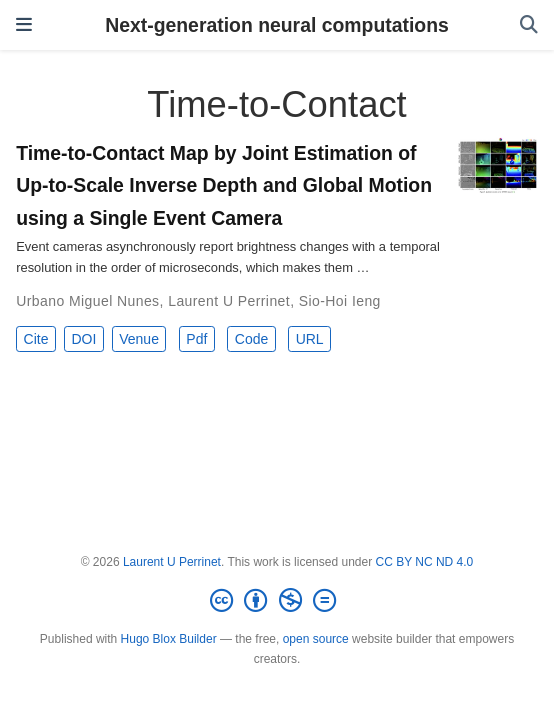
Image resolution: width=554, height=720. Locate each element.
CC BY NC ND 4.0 (424, 562)
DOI (83, 339)
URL (310, 339)
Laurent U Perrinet (229, 301)
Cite (36, 339)
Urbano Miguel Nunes (87, 301)
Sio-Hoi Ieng (340, 301)
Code (251, 339)
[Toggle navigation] (24, 25)
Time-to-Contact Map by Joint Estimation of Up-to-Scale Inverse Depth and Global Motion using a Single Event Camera (224, 185)
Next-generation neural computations (277, 25)
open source (316, 639)
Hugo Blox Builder (169, 639)
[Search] (529, 25)
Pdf (196, 339)
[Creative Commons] (277, 601)
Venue (139, 339)
